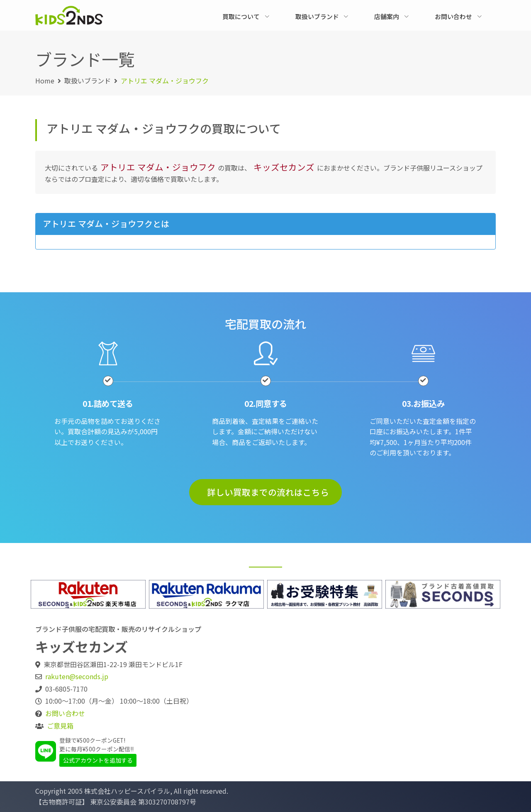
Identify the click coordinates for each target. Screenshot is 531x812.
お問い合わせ (453, 16)
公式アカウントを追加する (98, 760)
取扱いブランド (317, 16)
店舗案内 (387, 16)
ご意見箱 (60, 726)
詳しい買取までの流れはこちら (268, 492)
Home (45, 81)
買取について (241, 16)
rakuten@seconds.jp (77, 676)
